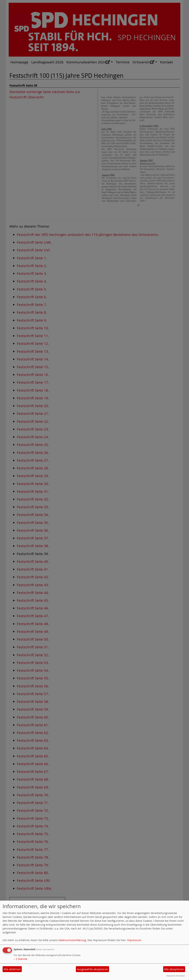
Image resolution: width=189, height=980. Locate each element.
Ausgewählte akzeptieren (93, 969)
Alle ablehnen (12, 969)
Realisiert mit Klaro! (176, 976)
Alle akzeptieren (174, 969)
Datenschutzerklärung (72, 940)
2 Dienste (20, 959)
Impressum (134, 940)
